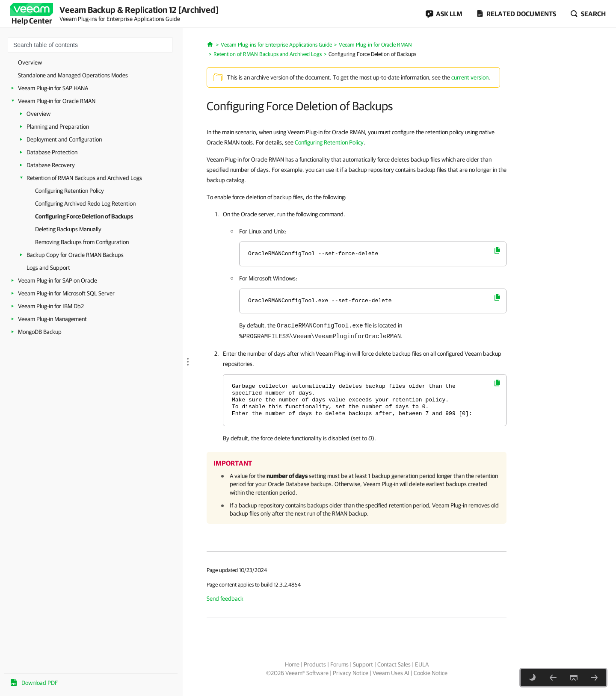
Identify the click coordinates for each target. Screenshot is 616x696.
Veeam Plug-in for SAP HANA (53, 88)
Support (363, 664)
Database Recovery (51, 165)
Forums (339, 664)
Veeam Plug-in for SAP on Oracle (58, 280)
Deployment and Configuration (64, 139)
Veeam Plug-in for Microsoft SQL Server (66, 293)
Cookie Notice (431, 673)
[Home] (210, 44)
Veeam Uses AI (391, 673)
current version (470, 77)
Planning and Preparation (58, 127)
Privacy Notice (351, 673)
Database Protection (52, 152)
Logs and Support (48, 268)
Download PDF (40, 683)
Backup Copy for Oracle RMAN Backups (75, 255)
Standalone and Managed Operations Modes (73, 75)
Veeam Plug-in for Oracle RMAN (57, 101)
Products (315, 664)
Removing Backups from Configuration (82, 242)
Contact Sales (394, 664)
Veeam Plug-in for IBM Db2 (51, 306)
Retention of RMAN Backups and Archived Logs (84, 178)
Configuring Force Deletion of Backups (84, 216)
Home (292, 664)
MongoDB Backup (40, 332)
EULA (422, 664)
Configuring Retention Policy (70, 191)
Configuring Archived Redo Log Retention (85, 203)
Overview (30, 62)
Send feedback (225, 599)
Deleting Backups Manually (68, 229)
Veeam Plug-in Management (52, 319)
